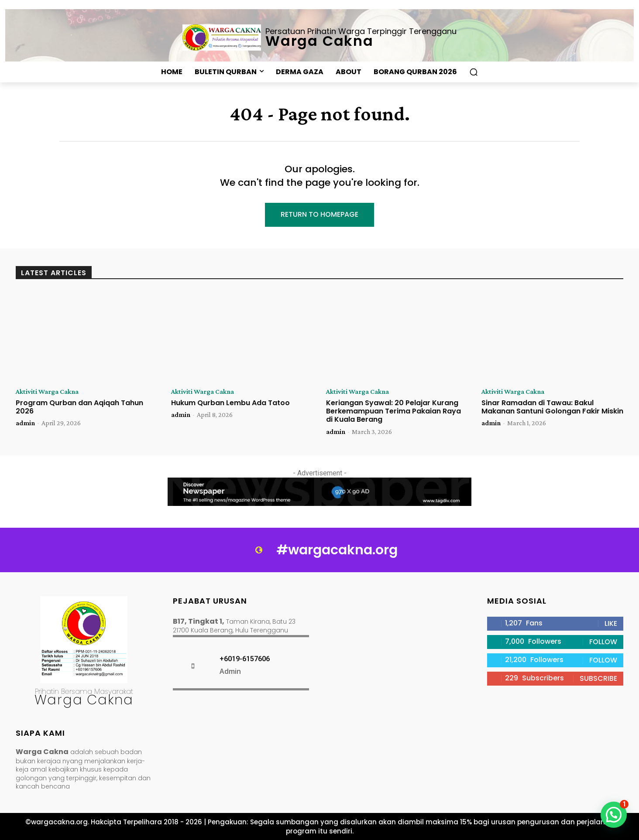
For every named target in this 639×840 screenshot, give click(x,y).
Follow (603, 642)
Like (611, 623)
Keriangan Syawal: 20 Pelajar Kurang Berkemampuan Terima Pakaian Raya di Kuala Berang (393, 411)
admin (25, 423)
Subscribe (598, 678)
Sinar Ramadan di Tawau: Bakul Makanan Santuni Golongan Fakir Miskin (552, 407)
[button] (474, 72)
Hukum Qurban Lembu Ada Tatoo (230, 403)
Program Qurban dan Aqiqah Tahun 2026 (79, 407)
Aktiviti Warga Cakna (47, 392)
